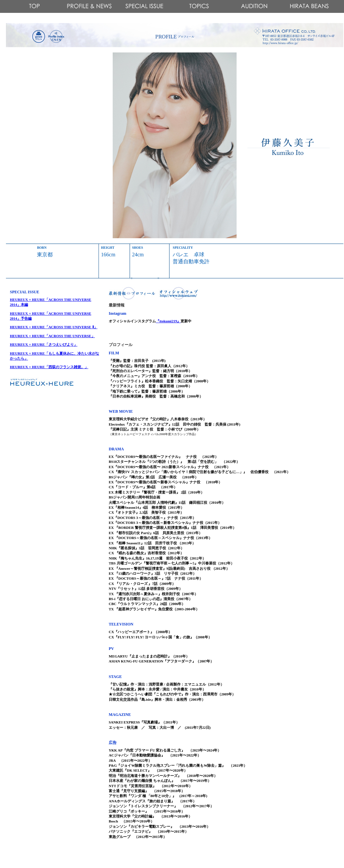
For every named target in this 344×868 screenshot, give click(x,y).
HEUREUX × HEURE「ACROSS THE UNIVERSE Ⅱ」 (54, 327)
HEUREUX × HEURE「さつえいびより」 (44, 344)
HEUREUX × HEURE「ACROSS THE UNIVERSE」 (52, 336)
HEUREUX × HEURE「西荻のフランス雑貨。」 (49, 367)
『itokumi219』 (168, 321)
